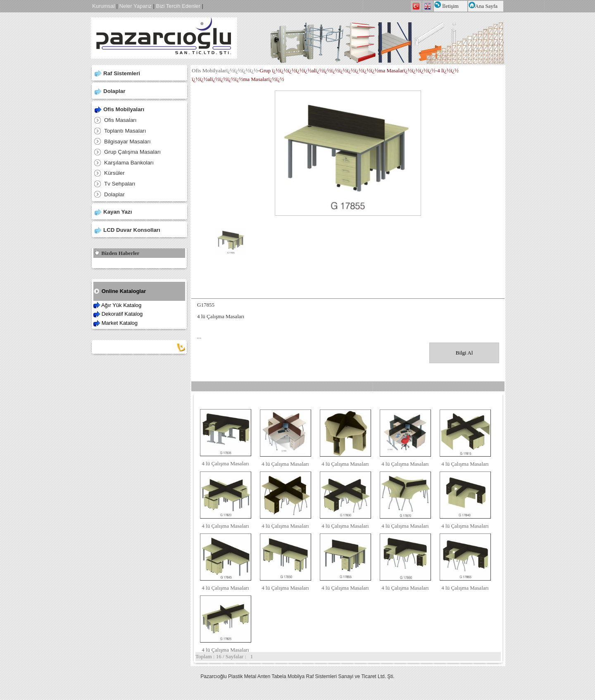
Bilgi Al (464, 353)
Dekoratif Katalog (122, 314)
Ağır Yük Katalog (121, 305)
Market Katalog (120, 323)
